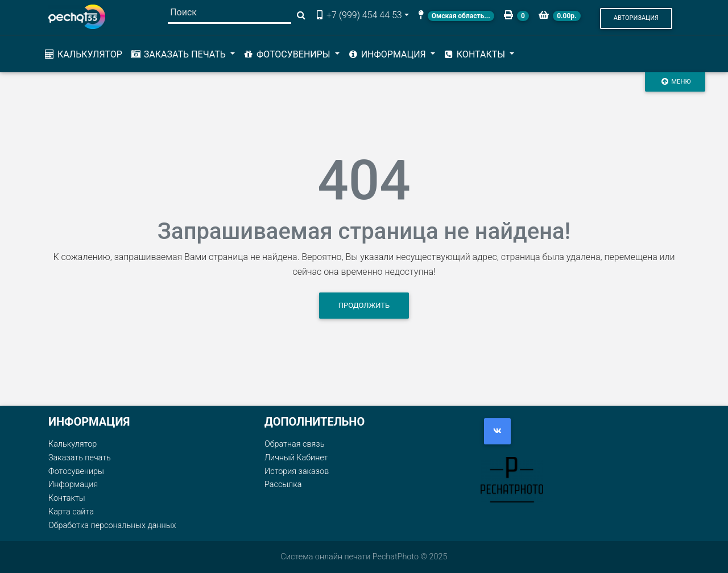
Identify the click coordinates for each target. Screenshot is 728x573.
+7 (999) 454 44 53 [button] (358, 15)
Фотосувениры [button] (288, 54)
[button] (636, 18)
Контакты (67, 498)
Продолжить (364, 305)
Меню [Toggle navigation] (675, 81)
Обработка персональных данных (112, 525)
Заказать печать (80, 458)
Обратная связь (294, 444)
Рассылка (283, 485)
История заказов (297, 471)
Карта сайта (71, 512)
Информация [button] (388, 54)
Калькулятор (83, 54)
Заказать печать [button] (179, 54)
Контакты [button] (475, 54)
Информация (73, 485)
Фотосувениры (76, 471)
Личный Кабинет (296, 458)
